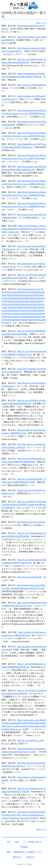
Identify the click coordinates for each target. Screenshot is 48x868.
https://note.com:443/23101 (30, 577)
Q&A (17, 842)
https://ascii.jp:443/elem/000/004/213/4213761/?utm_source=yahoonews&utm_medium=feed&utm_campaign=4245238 (23, 815)
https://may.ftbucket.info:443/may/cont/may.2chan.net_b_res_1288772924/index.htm (24, 158)
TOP (9, 842)
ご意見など (30, 857)
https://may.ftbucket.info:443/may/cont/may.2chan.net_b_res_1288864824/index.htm (24, 195)
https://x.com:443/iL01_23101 (31, 741)
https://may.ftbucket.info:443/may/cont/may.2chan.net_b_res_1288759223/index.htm (24, 136)
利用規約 (24, 847)
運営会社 (17, 857)
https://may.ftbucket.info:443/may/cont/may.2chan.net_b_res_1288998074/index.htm (24, 206)
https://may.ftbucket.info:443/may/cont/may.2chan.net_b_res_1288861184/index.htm (24, 184)
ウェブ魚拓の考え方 (32, 842)
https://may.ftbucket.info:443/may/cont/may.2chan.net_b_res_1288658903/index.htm (24, 114)
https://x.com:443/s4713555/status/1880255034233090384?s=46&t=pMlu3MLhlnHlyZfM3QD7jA (24, 505)
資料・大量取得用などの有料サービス (24, 852)
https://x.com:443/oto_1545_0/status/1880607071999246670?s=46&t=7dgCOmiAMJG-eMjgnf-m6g (24, 229)
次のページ (41, 23)
